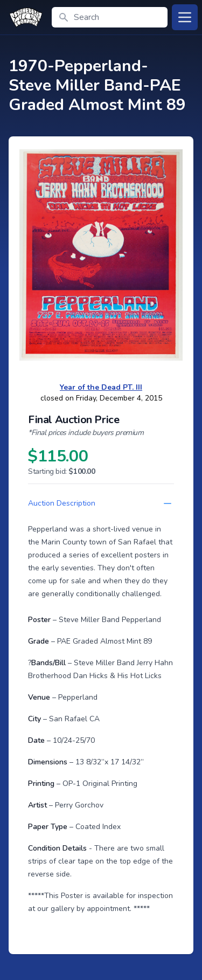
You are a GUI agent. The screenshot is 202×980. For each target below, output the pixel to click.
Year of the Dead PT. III (101, 387)
